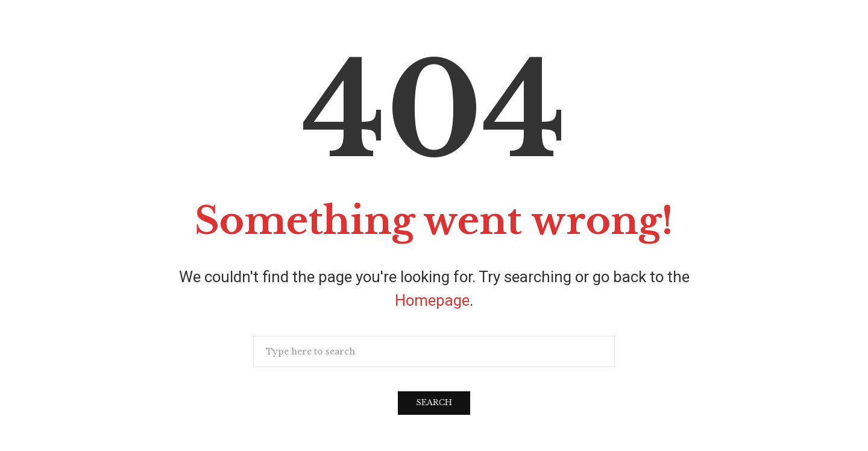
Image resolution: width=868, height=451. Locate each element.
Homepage (432, 300)
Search (434, 402)
